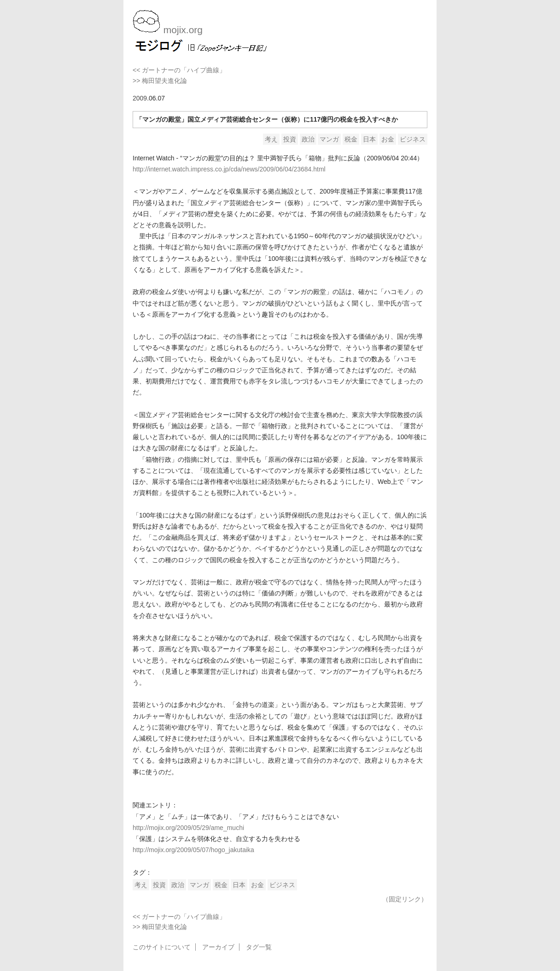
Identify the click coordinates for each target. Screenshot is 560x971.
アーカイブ (218, 947)
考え (271, 139)
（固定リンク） (405, 899)
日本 (369, 139)
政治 (308, 139)
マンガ (329, 139)
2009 (140, 98)
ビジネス (413, 139)
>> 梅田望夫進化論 (160, 81)
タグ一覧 (259, 947)
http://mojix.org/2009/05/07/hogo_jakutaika (193, 850)
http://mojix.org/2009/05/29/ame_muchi (188, 828)
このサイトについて (162, 947)
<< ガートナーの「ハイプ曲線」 (179, 70)
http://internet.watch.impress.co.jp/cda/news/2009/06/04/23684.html (229, 169)
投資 (290, 139)
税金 (351, 139)
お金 (388, 139)
